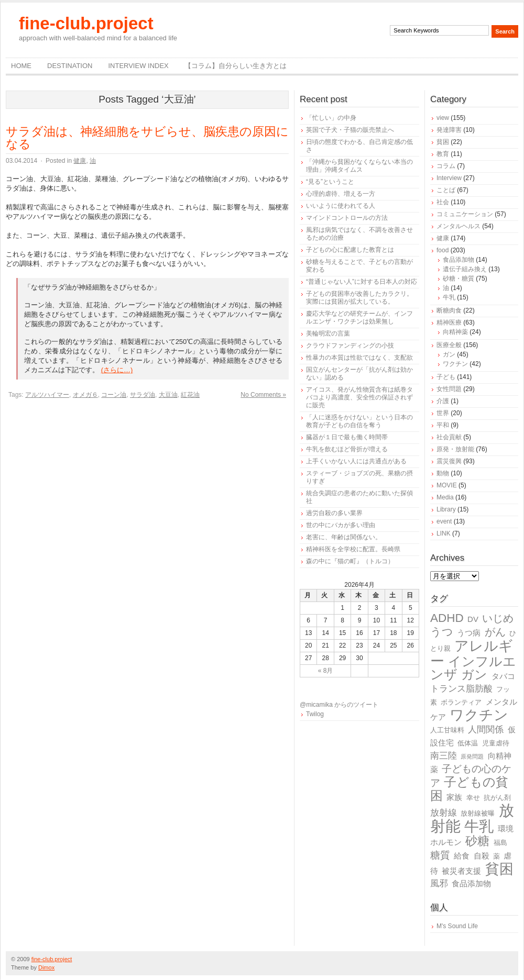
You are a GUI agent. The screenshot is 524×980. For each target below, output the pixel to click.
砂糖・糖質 (458, 279)
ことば (446, 190)
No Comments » (263, 395)
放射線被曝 (478, 813)
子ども (446, 377)
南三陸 (444, 756)
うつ (442, 632)
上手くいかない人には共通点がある (356, 461)
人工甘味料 (447, 730)
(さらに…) (117, 370)
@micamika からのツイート (339, 705)
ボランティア (461, 702)
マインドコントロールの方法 (347, 218)
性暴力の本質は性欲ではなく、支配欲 (359, 358)
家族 (454, 797)
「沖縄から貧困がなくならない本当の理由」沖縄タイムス (359, 166)
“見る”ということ (330, 182)
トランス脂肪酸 (461, 689)
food (443, 250)
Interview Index (138, 66)
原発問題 (472, 756)
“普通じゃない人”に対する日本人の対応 (362, 282)
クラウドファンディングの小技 (350, 346)
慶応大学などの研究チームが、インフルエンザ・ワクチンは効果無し (359, 318)
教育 (443, 154)
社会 (443, 202)
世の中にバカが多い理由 (341, 525)
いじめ (498, 618)
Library (446, 509)
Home (21, 66)
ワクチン (455, 364)
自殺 (482, 856)
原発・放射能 (455, 449)
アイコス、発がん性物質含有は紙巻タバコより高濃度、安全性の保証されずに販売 (359, 397)
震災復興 (449, 461)
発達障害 (449, 130)
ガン (449, 354)
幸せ (473, 798)
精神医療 (449, 322)
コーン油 (114, 395)
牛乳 (449, 297)
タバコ (503, 676)
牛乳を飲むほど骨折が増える (347, 449)
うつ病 (469, 633)
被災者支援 (461, 871)
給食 (462, 856)
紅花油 (190, 395)
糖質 (440, 855)
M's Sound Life (457, 926)
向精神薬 (455, 332)
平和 (443, 425)
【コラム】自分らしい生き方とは (236, 66)
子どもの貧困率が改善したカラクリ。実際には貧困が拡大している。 (359, 298)
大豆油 (168, 395)
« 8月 (326, 671)
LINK (444, 533)
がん (495, 632)
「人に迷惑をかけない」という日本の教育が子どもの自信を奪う (359, 421)
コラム (446, 166)
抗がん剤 (497, 798)
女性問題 (449, 389)
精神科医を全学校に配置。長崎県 (353, 549)
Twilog (315, 714)
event (444, 521)
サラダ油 (143, 395)
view (443, 118)
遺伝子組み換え (465, 269)
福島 (500, 843)
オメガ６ (85, 395)
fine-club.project (86, 23)
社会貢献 (449, 437)
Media (445, 497)
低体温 (468, 743)
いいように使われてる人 (341, 206)
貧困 (443, 142)
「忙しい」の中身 (331, 118)
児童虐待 (496, 743)
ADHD (447, 618)
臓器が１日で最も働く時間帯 (347, 437)
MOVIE (447, 485)
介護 (443, 401)
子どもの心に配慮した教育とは (350, 250)
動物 (443, 473)
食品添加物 (458, 260)
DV (473, 619)
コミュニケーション (465, 214)
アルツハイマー (47, 395)
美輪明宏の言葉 (328, 333)
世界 (443, 413)
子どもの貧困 (469, 789)
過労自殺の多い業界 (334, 513)
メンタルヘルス (458, 226)
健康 (80, 161)
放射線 (444, 813)
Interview (449, 178)
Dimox (46, 967)
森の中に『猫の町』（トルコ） (350, 561)
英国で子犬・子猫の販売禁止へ (350, 130)
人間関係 (486, 730)
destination (70, 66)
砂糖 (477, 841)
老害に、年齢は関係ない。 (344, 537)
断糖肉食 (449, 310)
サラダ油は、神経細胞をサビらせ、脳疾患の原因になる (147, 138)
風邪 (439, 883)
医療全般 (449, 345)
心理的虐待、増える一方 (341, 194)
